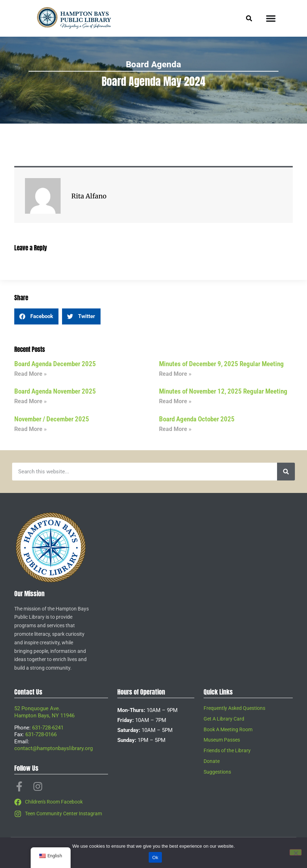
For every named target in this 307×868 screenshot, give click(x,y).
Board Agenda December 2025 (55, 364)
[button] (36, 316)
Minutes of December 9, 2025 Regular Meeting (221, 364)
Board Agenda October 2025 (197, 419)
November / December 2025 (52, 419)
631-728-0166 (41, 734)
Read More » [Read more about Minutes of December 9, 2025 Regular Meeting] (175, 374)
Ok (155, 857)
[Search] (286, 472)
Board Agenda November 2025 (55, 391)
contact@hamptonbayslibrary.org (53, 748)
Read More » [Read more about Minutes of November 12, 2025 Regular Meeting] (175, 401)
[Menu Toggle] (271, 18)
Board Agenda (153, 64)
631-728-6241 (48, 728)
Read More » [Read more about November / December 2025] (30, 429)
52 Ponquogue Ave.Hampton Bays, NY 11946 (44, 712)
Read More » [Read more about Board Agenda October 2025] (175, 429)
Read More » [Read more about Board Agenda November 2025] (30, 401)
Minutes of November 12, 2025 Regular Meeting (223, 391)
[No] (296, 852)
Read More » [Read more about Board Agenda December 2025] (30, 374)
